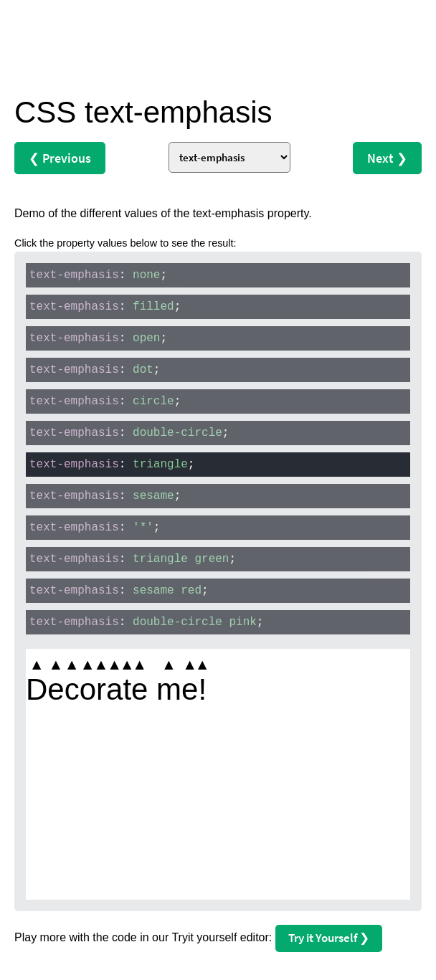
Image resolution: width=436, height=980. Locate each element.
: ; (98, 275)
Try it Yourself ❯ (329, 938)
